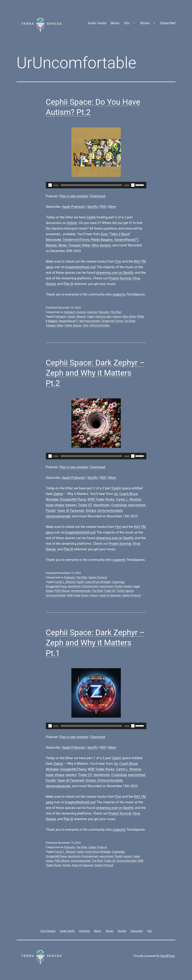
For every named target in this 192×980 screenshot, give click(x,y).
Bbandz (51, 245)
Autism (72, 223)
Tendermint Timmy (112, 321)
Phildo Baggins (102, 240)
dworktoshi (102, 505)
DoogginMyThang (73, 499)
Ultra (95, 245)
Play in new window (74, 196)
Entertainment (90, 586)
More (112, 207)
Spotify (92, 207)
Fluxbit (51, 511)
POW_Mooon (62, 591)
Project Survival (120, 278)
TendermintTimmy (76, 240)
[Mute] (133, 185)
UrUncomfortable (100, 325)
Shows (145, 23)
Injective (92, 312)
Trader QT (85, 505)
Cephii (91, 217)
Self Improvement (90, 321)
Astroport (69, 312)
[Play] (50, 185)
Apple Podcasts (74, 207)
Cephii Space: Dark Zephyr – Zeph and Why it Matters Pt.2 (95, 373)
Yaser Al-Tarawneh (71, 511)
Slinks (63, 245)
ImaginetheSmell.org (80, 267)
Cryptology (119, 505)
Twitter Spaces (73, 325)
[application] (96, 185)
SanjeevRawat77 (126, 240)
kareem (105, 245)
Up (116, 494)
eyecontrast (137, 505)
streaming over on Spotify (115, 273)
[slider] (91, 185)
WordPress (168, 956)
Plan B (68, 284)
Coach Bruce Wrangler (98, 582)
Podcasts (104, 312)
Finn (118, 261)
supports (119, 294)
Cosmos (81, 312)
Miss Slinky (129, 317)
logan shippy (55, 505)
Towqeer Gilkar (79, 245)
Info (127, 23)
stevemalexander (58, 516)
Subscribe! (168, 23)
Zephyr (58, 494)
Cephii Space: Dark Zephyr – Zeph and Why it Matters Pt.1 (95, 643)
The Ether (116, 312)
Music (115, 23)
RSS (103, 207)
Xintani (91, 511)
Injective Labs (103, 317)
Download (98, 196)
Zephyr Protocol (98, 577)
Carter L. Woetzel (129, 499)
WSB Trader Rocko (101, 499)
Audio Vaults (97, 23)
